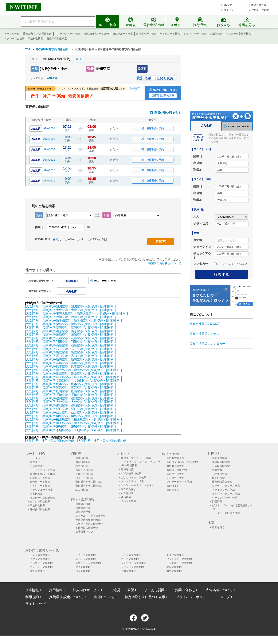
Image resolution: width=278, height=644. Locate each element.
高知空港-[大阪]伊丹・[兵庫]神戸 (92, 356)
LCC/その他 (99, 239)
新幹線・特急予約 (177, 470)
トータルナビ (12, 34)
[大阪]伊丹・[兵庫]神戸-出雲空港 (47, 352)
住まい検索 (218, 478)
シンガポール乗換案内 (134, 563)
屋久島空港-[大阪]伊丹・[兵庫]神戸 (97, 377)
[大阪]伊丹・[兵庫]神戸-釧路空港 (47, 373)
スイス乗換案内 (130, 559)
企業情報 (32, 590)
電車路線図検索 (221, 462)
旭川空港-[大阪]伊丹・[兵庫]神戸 (92, 306)
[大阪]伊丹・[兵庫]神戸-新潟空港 (47, 359)
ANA (71, 239)
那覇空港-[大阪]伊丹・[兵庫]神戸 (92, 405)
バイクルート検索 (170, 34)
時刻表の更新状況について (165, 263)
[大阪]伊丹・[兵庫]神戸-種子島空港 (48, 423)
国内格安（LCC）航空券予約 (183, 462)
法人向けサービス (86, 590)
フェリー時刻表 (84, 478)
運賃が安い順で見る (168, 113)
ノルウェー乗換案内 (41, 563)
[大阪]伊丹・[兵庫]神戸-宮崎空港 (47, 363)
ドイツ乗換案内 (175, 555)
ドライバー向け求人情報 (226, 513)
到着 (90, 69)
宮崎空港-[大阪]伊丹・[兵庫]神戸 (92, 363)
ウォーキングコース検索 (226, 486)
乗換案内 (28, 34)
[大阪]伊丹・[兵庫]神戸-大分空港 (47, 402)
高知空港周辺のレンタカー (207, 344)
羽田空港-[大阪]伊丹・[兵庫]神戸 (92, 342)
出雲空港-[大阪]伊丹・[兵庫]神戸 (92, 352)
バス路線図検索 (221, 466)
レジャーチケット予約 (179, 482)
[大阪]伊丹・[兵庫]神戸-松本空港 (47, 384)
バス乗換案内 (44, 34)
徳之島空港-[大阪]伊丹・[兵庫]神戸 (97, 419)
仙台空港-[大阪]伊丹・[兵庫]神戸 (92, 412)
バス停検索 (127, 493)
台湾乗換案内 (83, 571)
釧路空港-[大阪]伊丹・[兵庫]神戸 (92, 373)
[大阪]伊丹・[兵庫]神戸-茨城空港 (47, 427)
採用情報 (56, 590)
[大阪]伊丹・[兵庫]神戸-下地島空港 (48, 430)
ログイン (229, 10)
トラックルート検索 (195, 34)
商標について (104, 597)
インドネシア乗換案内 (179, 563)
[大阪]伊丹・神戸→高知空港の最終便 (102, 441)
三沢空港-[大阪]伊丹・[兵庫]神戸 (92, 388)
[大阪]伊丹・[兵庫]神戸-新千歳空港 (48, 320)
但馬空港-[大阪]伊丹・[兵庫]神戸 (92, 416)
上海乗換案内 (129, 571)
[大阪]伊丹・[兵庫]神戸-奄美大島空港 (50, 313)
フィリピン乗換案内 (132, 567)
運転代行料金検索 (57, 39)
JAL (83, 239)
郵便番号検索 (220, 474)
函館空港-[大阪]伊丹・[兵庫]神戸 (92, 335)
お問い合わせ (185, 590)
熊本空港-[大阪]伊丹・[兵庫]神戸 (92, 366)
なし (59, 239)
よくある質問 (154, 590)
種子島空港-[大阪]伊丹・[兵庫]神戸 (97, 423)
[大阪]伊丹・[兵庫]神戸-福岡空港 (47, 328)
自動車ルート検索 (123, 34)
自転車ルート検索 (146, 34)
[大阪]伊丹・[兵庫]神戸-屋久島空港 (48, 377)
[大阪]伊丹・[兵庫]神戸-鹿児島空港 (48, 370)
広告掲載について (219, 590)
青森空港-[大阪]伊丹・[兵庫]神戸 (92, 310)
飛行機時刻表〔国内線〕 (89, 482)
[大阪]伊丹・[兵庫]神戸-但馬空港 (47, 416)
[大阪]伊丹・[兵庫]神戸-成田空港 (47, 398)
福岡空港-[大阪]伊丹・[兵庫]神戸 (92, 328)
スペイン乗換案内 (86, 559)
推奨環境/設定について (66, 597)
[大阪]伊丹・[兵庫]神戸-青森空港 (47, 310)
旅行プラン (173, 490)
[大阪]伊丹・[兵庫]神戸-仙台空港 (47, 412)
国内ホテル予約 (175, 474)
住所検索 (126, 497)
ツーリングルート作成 (225, 498)
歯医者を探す (129, 489)
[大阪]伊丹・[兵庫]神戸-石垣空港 (47, 345)
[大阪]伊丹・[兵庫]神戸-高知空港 (47, 356)
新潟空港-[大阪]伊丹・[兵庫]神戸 (92, 359)
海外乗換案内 (220, 458)
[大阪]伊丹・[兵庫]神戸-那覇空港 (47, 405)
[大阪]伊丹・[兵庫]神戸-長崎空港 (47, 395)
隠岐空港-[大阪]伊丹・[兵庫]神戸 (92, 409)
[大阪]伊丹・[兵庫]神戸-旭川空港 (47, 306)
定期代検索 (216, 34)
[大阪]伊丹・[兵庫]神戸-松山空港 (47, 391)
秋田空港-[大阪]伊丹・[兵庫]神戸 (92, 317)
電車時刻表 (82, 458)
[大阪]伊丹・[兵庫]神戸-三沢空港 (47, 388)
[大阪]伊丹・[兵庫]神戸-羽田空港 (47, 342)
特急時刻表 (82, 466)
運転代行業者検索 (222, 482)
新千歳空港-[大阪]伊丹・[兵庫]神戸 (97, 320)
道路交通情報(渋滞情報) (89, 520)
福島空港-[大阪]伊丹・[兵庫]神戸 (92, 324)
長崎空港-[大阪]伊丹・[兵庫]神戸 (92, 395)
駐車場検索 (127, 469)
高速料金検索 (35, 39)
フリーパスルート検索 (68, 34)
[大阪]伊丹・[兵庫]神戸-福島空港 (47, 324)
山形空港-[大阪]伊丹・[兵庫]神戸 (92, 331)
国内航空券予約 (175, 458)
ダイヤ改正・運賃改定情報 (91, 516)
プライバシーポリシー (193, 597)
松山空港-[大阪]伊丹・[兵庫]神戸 (92, 391)
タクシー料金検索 (14, 39)
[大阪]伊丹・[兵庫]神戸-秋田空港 (47, 317)
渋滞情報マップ (84, 532)
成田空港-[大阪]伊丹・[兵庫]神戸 (92, 398)
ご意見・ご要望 (260, 10)
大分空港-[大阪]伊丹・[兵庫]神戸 (92, 402)
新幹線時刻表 (83, 462)
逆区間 (142, 69)
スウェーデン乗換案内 (88, 563)
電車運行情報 (83, 504)
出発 (35, 69)
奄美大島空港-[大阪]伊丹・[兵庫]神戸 (101, 313)
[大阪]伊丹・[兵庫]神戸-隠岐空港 (47, 409)
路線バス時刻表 (84, 470)
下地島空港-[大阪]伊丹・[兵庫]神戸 (97, 430)
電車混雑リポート (86, 508)
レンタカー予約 (175, 478)
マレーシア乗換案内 (41, 567)
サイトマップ (35, 604)
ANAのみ (52, 78)
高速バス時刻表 (84, 474)
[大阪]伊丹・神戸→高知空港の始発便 (50, 441)
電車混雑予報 (83, 512)
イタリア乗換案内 (40, 559)
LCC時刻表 (82, 490)
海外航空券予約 (175, 466)
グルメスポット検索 (132, 481)
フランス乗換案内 (131, 555)
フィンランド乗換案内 (179, 559)
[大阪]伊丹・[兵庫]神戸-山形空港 (47, 331)
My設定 (228, 5)
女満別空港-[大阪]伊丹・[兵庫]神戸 (97, 381)
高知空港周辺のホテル (204, 334)
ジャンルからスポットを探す (137, 485)
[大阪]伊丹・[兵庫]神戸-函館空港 (47, 335)
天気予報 (217, 470)
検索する (222, 275)
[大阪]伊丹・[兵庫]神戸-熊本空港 (47, 366)
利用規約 (32, 597)
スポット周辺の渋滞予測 (89, 524)
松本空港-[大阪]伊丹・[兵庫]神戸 (92, 384)
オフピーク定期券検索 (238, 34)
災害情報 (217, 501)
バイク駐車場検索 (131, 473)
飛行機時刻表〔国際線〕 (89, 486)
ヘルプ (225, 597)
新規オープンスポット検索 (136, 458)
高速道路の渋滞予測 (87, 528)
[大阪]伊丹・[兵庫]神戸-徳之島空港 (48, 419)
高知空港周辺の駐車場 (204, 324)
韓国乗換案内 (174, 567)
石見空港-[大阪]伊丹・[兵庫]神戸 (92, 349)
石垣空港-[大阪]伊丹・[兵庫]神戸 (92, 345)
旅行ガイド (173, 486)
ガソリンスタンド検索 (134, 477)
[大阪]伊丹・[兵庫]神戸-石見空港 (47, 349)
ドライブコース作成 (223, 490)
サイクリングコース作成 (226, 494)
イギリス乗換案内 (86, 555)
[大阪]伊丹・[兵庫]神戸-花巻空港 (47, 338)
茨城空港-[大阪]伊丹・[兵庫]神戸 (92, 427)
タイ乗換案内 (83, 567)
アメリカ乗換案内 (40, 555)
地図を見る (218, 527)
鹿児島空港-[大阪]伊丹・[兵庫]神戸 (97, 370)
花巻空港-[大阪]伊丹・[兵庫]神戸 (92, 338)
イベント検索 (129, 501)
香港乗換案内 (38, 571)
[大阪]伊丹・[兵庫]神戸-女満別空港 (48, 381)
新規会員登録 (259, 5)
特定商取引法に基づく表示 (145, 597)
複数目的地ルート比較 (96, 34)
